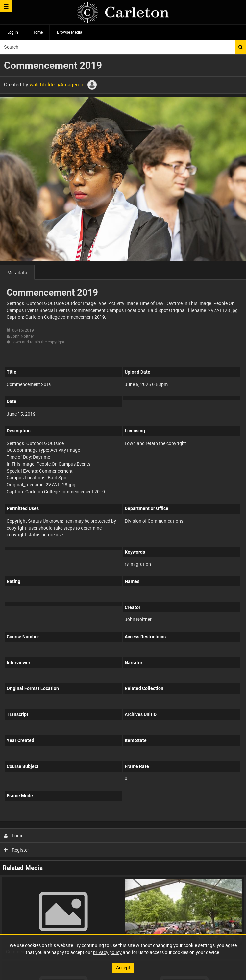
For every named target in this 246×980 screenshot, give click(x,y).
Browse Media (70, 32)
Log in (13, 32)
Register (17, 850)
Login (14, 836)
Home (37, 32)
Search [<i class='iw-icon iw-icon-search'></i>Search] (241, 47)
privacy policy (107, 952)
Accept (123, 968)
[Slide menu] (6, 6)
